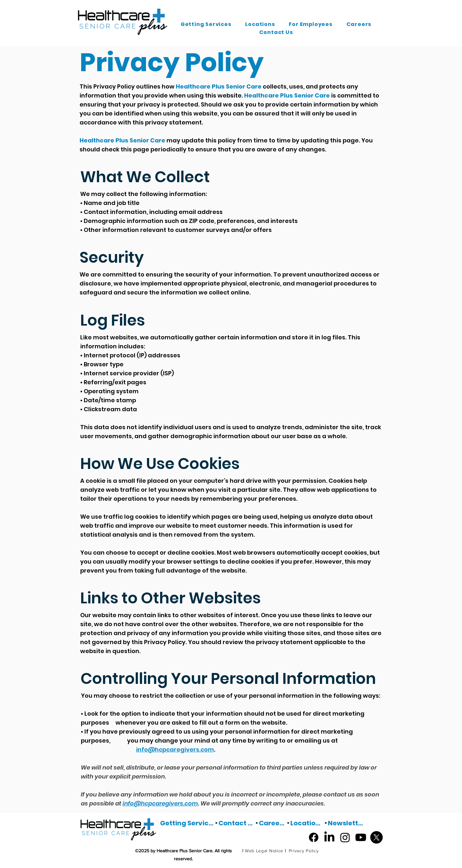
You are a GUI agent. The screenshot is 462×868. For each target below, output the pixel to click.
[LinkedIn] (329, 837)
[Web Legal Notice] (264, 851)
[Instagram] (345, 837)
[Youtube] (361, 837)
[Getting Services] (188, 823)
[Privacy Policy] (304, 851)
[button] (206, 24)
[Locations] (307, 823)
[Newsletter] (346, 823)
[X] (376, 837)
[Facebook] (314, 837)
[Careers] (273, 823)
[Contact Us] (237, 823)
